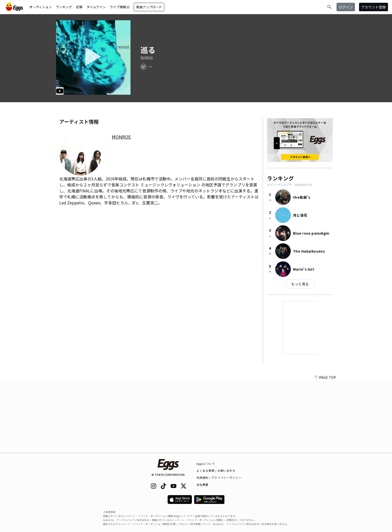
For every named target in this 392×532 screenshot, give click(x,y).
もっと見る (300, 284)
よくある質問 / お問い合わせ (216, 471)
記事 (79, 7)
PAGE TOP (325, 450)
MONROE (147, 57)
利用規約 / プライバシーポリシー (219, 478)
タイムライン (96, 7)
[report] (150, 67)
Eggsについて (206, 464)
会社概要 (202, 485)
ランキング (64, 7)
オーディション (40, 7)
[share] (143, 67)
